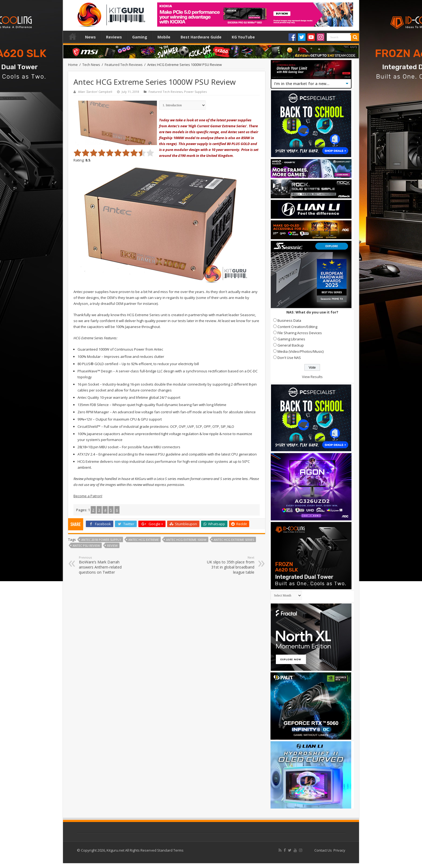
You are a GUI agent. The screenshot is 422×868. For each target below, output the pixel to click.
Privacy (339, 850)
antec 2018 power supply (101, 540)
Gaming (140, 37)
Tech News (91, 65)
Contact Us (323, 850)
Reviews (114, 37)
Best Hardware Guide (201, 37)
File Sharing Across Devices (300, 333)
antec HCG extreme (144, 540)
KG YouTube (243, 37)
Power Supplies (195, 92)
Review (112, 546)
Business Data (289, 320)
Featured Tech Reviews (124, 65)
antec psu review (86, 546)
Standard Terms (170, 850)
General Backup (291, 345)
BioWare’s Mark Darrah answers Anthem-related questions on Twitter (106, 565)
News (90, 37)
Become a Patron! (88, 496)
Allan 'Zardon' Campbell (95, 92)
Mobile (164, 37)
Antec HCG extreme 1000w (186, 540)
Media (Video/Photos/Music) (300, 351)
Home (73, 36)
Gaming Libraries (291, 339)
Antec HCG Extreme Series (234, 540)
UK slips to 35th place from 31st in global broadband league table (227, 565)
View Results (312, 377)
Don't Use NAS (289, 358)
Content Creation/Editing (297, 327)
